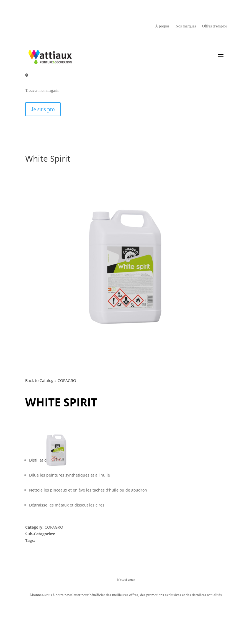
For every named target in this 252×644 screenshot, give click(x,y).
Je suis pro (43, 109)
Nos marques (186, 26)
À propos (162, 26)
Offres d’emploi (214, 26)
